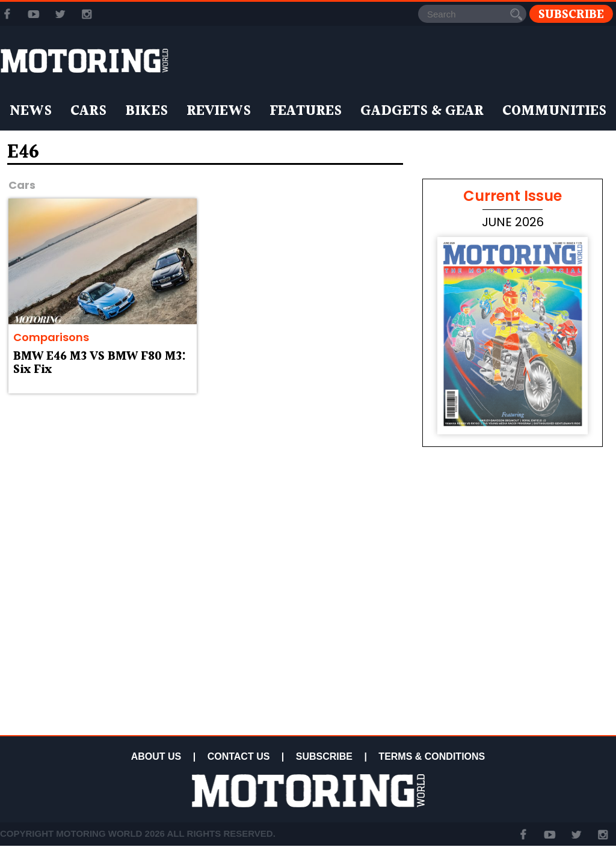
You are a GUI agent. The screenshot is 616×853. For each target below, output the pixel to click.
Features (306, 111)
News (31, 111)
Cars (88, 111)
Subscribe (571, 14)
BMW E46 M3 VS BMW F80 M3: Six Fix (100, 363)
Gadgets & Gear (422, 111)
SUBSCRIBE (324, 756)
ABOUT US (156, 756)
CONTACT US (239, 756)
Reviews (219, 111)
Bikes (146, 111)
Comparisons (51, 337)
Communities (554, 111)
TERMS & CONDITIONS (432, 756)
